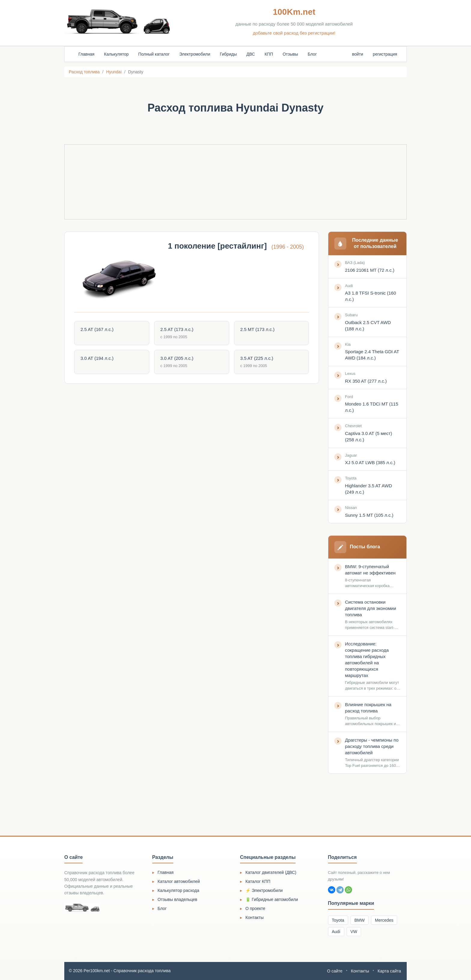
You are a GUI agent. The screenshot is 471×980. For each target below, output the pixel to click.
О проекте (255, 908)
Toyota (338, 920)
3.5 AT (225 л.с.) (257, 358)
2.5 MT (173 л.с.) (257, 329)
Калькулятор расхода (179, 890)
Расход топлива (84, 72)
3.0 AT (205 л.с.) (177, 358)
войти (358, 54)
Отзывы (290, 54)
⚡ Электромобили (264, 890)
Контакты (254, 917)
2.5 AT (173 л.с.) (177, 329)
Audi (336, 932)
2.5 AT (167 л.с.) (97, 329)
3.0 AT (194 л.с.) (97, 358)
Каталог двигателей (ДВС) (271, 872)
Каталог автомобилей (179, 881)
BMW (360, 920)
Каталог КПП (258, 881)
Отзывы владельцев (178, 899)
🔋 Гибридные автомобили (272, 899)
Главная (86, 54)
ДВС (251, 54)
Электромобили (195, 54)
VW (354, 932)
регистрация (385, 54)
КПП (269, 54)
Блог (312, 54)
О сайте (335, 971)
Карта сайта (389, 971)
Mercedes (384, 920)
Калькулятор (116, 54)
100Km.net (294, 12)
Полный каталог (154, 54)
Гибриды (228, 54)
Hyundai (114, 72)
